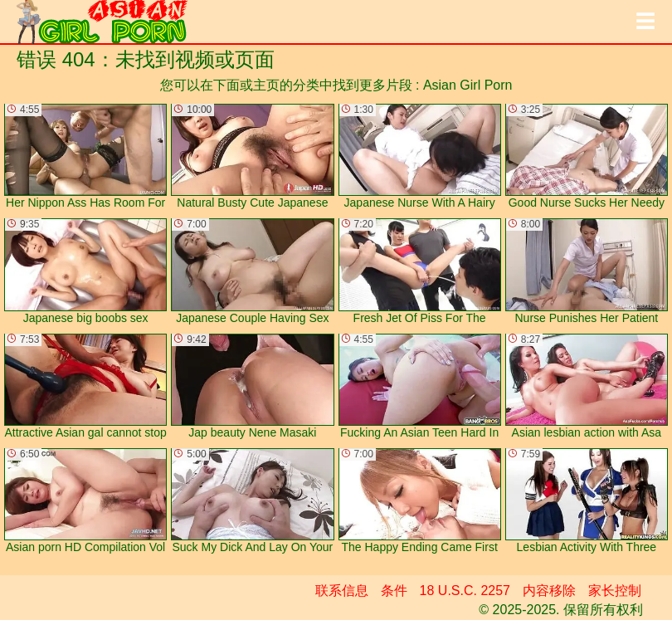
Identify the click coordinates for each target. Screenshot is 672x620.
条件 (394, 591)
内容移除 (549, 591)
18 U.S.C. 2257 (465, 591)
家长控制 (615, 591)
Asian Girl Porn (468, 85)
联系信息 (342, 591)
